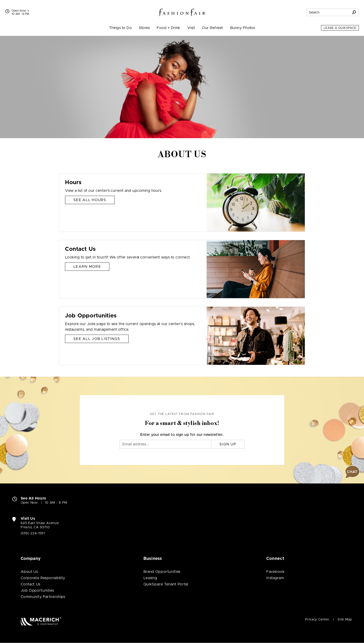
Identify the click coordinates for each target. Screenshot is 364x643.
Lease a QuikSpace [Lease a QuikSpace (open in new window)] (340, 28)
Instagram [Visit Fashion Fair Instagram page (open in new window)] (275, 578)
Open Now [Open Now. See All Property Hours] (29, 503)
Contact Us (31, 584)
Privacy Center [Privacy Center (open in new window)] (317, 620)
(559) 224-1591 (33, 533)
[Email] (165, 444)
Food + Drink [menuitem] (169, 28)
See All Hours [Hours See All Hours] (90, 200)
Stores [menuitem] (144, 28)
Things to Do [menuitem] (121, 28)
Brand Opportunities (162, 572)
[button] (352, 472)
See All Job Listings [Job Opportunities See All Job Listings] (97, 339)
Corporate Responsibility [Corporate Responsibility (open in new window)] (43, 578)
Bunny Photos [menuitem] (243, 28)
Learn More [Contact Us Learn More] (87, 267)
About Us (29, 572)
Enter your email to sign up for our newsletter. (182, 435)
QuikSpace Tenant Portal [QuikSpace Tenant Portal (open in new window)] (166, 584)
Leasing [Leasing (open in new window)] (150, 578)
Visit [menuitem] (191, 28)
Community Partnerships (43, 597)
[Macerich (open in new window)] (41, 621)
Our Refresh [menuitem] (213, 28)
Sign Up (228, 444)
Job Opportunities (37, 591)
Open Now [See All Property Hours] (20, 11)
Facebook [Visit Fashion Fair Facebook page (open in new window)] (275, 572)
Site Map (345, 620)
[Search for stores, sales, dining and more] (328, 12)
